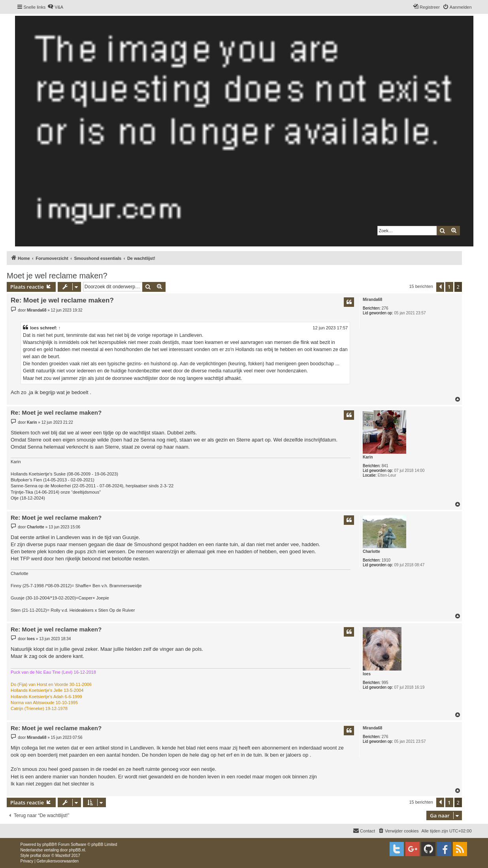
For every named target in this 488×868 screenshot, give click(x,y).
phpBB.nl (77, 850)
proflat (36, 856)
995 (385, 683)
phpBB (48, 845)
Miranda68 (372, 300)
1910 (386, 560)
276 (385, 308)
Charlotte (371, 551)
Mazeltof (63, 856)
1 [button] (449, 287)
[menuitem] (55, 7)
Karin (368, 457)
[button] (440, 287)
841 (385, 466)
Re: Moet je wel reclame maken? (62, 300)
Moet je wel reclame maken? (57, 276)
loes (34, 328)
